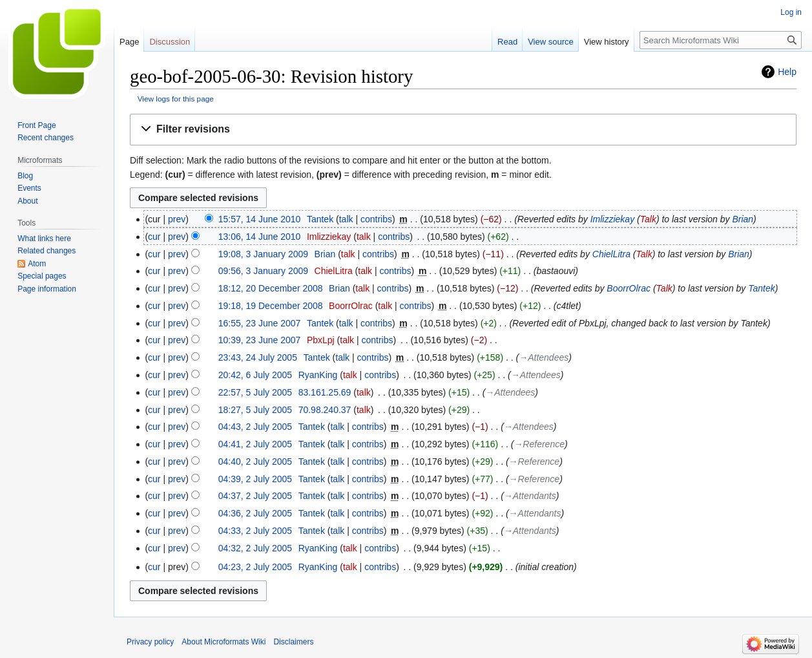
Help (787, 72)
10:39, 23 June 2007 (260, 340)
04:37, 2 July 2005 (255, 496)
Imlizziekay (612, 219)
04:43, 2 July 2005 (255, 427)
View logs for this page (176, 99)
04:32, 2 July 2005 (255, 548)
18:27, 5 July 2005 (255, 410)
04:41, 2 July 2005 (255, 444)
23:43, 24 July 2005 (258, 357)
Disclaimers (293, 642)
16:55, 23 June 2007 (260, 323)
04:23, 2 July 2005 (255, 567)
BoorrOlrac (629, 288)
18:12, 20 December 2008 (271, 288)
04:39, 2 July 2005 (255, 479)
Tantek (762, 288)
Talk (648, 219)
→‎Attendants (530, 496)
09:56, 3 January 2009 (263, 271)
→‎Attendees (544, 357)
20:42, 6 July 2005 (255, 375)
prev (177, 219)
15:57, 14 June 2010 (260, 219)
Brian (743, 219)
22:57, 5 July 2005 (255, 392)
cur (154, 237)
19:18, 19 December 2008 (271, 306)
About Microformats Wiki (224, 642)
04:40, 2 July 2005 (255, 462)
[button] (463, 130)
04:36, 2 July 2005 (255, 513)
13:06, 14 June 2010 (260, 237)
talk (346, 219)
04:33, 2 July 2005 (255, 531)
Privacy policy (150, 642)
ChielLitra (611, 254)
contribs (376, 219)
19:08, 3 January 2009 (263, 254)
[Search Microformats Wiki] (721, 40)
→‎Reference (539, 444)
